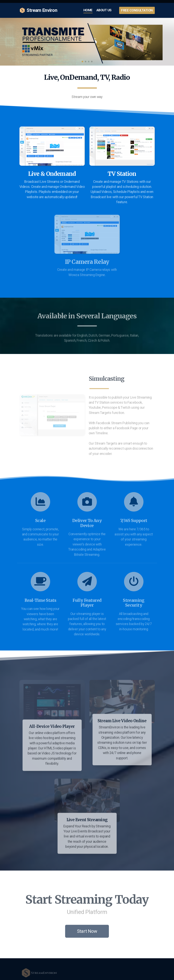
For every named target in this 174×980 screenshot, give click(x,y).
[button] (82, 62)
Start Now (87, 932)
